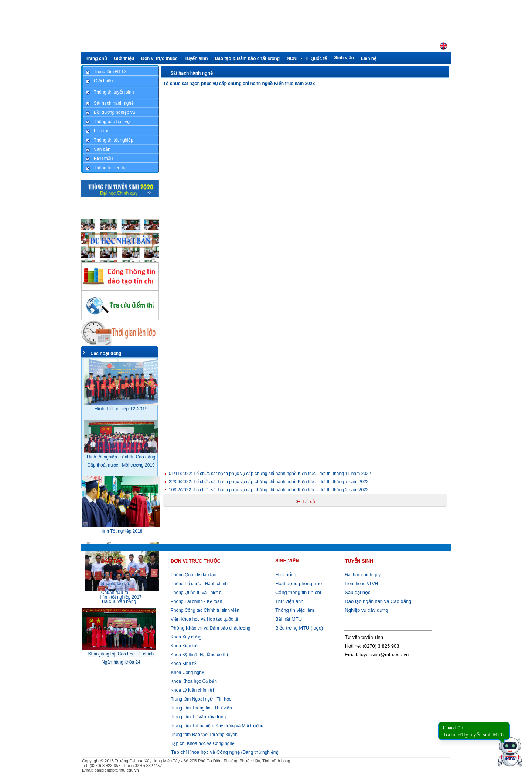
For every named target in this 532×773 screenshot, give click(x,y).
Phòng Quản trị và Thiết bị (196, 593)
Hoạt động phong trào (299, 584)
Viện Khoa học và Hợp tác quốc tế (204, 619)
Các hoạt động (106, 353)
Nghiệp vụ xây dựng (366, 610)
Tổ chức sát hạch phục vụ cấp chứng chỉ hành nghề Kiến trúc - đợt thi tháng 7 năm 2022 (269, 482)
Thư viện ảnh (289, 601)
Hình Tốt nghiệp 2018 (121, 531)
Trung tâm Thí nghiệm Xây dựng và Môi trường (217, 726)
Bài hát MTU (289, 619)
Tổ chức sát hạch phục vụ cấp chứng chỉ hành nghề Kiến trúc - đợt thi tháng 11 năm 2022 (270, 474)
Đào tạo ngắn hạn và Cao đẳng (378, 601)
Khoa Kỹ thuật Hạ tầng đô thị (198, 655)
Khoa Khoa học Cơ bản (193, 681)
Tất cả (309, 502)
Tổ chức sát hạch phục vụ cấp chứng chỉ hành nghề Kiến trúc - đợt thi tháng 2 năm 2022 (269, 490)
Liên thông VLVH (361, 584)
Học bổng (286, 575)
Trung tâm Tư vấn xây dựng (198, 717)
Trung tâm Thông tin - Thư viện (201, 708)
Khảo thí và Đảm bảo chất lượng (210, 628)
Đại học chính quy (363, 575)
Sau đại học (357, 592)
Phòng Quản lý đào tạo (193, 575)
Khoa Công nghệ (187, 672)
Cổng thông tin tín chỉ (298, 592)
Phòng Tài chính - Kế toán (196, 601)
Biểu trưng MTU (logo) (299, 628)
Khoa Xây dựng (185, 637)
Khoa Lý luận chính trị (191, 690)
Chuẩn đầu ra (115, 593)
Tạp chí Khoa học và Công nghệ (203, 743)
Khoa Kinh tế (183, 664)
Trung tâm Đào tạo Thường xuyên (204, 735)
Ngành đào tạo (116, 584)
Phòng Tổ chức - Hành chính (198, 584)
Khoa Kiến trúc (184, 646)
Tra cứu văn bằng (119, 601)
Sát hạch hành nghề (192, 73)
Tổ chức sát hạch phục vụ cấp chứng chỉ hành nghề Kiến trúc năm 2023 (239, 84)
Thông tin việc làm (295, 610)
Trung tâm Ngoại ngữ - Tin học (201, 699)
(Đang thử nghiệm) (224, 752)
